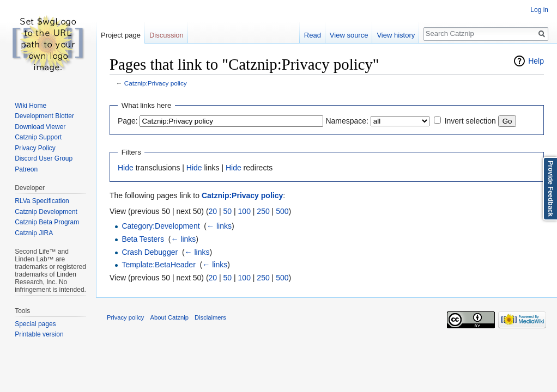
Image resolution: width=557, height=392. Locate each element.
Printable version (39, 334)
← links (219, 226)
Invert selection (470, 121)
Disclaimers (210, 317)
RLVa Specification (42, 201)
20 (213, 211)
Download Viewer (40, 127)
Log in (539, 10)
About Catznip (169, 317)
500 (282, 211)
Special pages (35, 324)
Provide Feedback (550, 189)
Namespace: (347, 121)
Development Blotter (44, 116)
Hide (126, 168)
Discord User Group (44, 158)
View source (349, 35)
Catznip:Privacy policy (156, 83)
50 (228, 211)
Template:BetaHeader (158, 265)
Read (313, 35)
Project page (121, 35)
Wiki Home (31, 106)
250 (263, 211)
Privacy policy (125, 317)
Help (536, 61)
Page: (128, 121)
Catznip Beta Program (47, 222)
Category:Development (161, 226)
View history (396, 35)
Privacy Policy (35, 148)
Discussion (167, 35)
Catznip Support (38, 137)
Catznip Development (46, 212)
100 (244, 211)
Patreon (26, 169)
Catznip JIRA (34, 233)
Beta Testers (143, 239)
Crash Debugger (150, 252)
